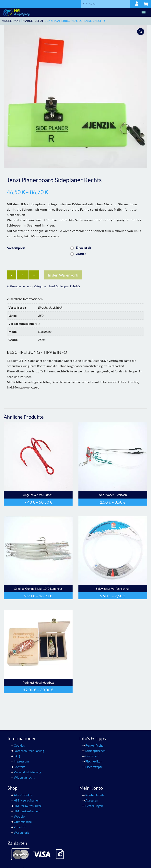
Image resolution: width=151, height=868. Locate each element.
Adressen (92, 800)
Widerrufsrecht (24, 777)
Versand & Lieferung (27, 772)
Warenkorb (21, 832)
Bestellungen (94, 806)
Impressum (21, 761)
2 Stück (81, 253)
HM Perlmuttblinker (28, 806)
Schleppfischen (95, 751)
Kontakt (19, 767)
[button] (141, 32)
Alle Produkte (23, 795)
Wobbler (20, 816)
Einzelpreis (84, 247)
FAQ (17, 756)
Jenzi (39, 21)
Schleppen (62, 286)
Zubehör (75, 286)
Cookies (19, 745)
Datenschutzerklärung (29, 751)
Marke (28, 21)
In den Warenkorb (63, 275)
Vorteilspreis (16, 248)
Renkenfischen (95, 745)
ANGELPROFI (11, 21)
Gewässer (92, 756)
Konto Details (95, 795)
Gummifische (23, 822)
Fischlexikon (94, 761)
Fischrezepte (94, 767)
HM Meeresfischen (27, 800)
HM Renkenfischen (27, 811)
